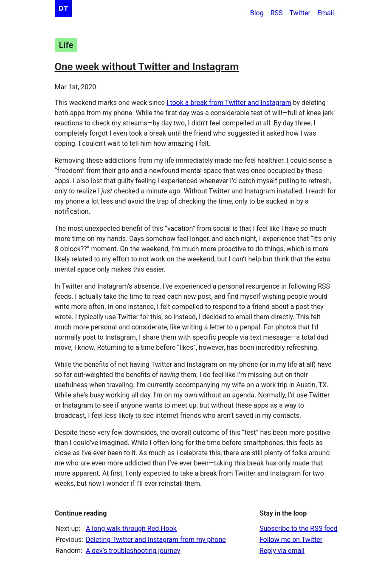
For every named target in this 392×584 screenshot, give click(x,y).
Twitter (300, 13)
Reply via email (282, 551)
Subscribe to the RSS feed (299, 529)
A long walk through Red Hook (131, 529)
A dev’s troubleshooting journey (133, 551)
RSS (277, 13)
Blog (257, 13)
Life (66, 45)
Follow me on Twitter (291, 540)
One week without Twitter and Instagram (147, 67)
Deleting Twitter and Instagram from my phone (156, 540)
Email (326, 13)
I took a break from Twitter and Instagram (229, 103)
